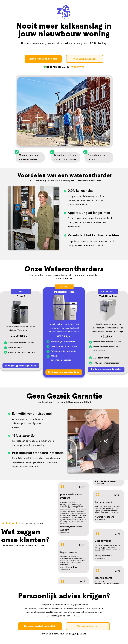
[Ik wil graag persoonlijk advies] (21, 366)
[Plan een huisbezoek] (85, 59)
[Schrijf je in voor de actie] (43, 59)
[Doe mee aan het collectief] (40, 626)
